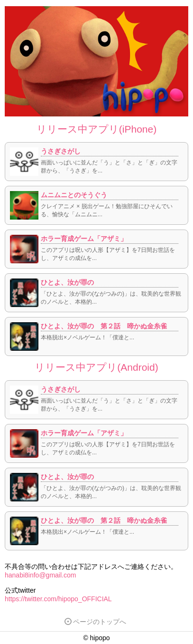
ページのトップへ (95, 622)
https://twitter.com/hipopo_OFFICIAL (58, 599)
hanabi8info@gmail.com (40, 575)
